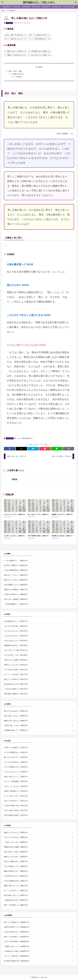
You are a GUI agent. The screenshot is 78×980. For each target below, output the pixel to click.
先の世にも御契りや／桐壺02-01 (39, 565)
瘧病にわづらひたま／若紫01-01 (39, 833)
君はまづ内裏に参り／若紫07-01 (39, 861)
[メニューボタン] (2, 2)
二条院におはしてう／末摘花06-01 (39, 946)
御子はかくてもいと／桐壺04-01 (39, 575)
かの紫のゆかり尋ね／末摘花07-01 (39, 951)
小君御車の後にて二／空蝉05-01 (39, 730)
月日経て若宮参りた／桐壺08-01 (39, 594)
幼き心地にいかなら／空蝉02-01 (39, 716)
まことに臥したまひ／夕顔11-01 (39, 796)
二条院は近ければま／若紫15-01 (39, 900)
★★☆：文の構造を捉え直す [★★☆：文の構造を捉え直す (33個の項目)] (39, 35)
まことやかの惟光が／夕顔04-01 (39, 762)
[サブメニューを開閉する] (73, 561)
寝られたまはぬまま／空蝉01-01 (39, 711)
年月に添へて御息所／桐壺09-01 (39, 599)
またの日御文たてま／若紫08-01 (39, 866)
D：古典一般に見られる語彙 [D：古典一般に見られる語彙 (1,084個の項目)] (39, 55)
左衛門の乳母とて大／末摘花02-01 (39, 927)
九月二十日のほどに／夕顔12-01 (39, 801)
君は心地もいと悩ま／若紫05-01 (39, 852)
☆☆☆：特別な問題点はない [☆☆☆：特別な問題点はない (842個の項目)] (40, 39)
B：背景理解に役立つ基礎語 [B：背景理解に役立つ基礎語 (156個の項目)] (40, 51)
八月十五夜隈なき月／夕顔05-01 (39, 767)
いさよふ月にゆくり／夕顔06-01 (39, 772)
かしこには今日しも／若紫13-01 (39, 891)
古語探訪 (19, 77)
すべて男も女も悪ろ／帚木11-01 (39, 670)
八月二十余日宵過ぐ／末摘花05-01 (39, 942)
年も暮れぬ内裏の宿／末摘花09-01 (39, 961)
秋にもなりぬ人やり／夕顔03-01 (39, 757)
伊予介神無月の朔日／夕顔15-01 (39, 815)
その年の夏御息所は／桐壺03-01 (39, 570)
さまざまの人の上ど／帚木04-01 (39, 636)
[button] (10, 449)
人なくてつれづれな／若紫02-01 (39, 837)
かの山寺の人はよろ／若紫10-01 (39, 876)
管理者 (15, 479)
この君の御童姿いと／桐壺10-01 (39, 604)
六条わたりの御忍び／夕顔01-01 (39, 748)
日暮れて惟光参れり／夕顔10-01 (39, 791)
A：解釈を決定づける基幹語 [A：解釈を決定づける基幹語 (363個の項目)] (16, 51)
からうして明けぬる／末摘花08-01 (39, 956)
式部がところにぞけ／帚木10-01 (39, 665)
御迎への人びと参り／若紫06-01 (39, 857)
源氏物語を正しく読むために (39, 2)
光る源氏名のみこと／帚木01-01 (39, 621)
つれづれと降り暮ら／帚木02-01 (39, 626)
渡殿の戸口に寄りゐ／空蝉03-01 (39, 721)
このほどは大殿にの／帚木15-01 (39, 689)
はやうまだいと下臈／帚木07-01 (39, 650)
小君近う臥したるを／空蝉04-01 (39, 726)
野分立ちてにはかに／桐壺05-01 (39, 580)
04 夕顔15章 (9, 23)
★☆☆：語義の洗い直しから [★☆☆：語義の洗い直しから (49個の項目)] (15, 39)
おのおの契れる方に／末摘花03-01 (39, 932)
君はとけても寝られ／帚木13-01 (39, 679)
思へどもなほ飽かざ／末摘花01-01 (39, 922)
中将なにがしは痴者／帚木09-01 (39, 660)
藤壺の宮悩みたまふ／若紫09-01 (39, 871)
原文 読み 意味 (15, 71)
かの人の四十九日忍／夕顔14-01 (39, 810)
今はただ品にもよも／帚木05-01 (39, 641)
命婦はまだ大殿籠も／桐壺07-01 (39, 590)
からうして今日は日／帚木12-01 (39, 675)
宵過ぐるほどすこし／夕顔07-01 (39, 777)
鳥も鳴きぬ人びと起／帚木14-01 (39, 684)
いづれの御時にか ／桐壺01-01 (39, 561)
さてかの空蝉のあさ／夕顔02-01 (39, 752)
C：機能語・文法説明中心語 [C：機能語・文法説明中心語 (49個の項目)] (15, 55)
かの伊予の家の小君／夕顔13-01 (39, 806)
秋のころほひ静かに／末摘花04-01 (39, 937)
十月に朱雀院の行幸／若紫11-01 (39, 881)
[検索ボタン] (76, 2)
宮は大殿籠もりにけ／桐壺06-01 (39, 585)
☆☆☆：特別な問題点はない (25, 438)
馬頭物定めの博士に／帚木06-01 (39, 645)
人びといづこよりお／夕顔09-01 (39, 786)
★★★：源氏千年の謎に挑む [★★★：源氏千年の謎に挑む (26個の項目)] (15, 35)
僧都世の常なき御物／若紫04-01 (39, 847)
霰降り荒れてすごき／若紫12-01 (39, 886)
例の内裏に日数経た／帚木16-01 (39, 694)
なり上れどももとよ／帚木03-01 (39, 631)
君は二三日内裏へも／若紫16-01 (39, 905)
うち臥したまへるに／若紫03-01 (39, 842)
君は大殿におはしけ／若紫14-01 (39, 895)
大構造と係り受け (18, 74)
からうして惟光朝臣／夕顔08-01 (39, 781)
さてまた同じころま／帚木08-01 (39, 655)
